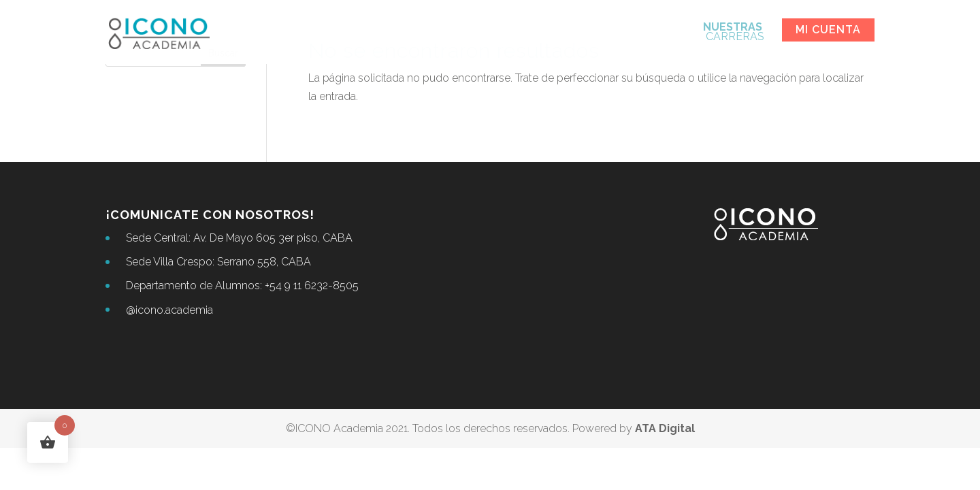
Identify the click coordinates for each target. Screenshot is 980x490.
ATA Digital (665, 428)
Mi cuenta (828, 30)
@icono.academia (169, 310)
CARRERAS (734, 33)
